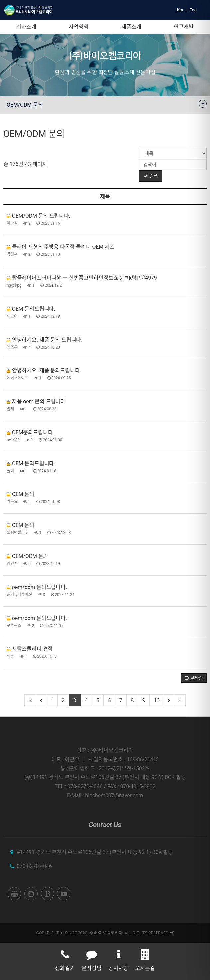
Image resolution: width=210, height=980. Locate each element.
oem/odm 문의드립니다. (37, 587)
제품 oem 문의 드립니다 (36, 402)
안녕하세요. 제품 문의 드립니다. (45, 340)
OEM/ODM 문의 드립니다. (39, 216)
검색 (151, 176)
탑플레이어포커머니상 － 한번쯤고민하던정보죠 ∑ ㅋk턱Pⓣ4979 (82, 278)
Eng (193, 10)
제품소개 (131, 27)
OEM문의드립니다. (30, 432)
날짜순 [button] (194, 678)
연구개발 (184, 27)
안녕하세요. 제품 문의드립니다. (44, 371)
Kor (180, 10)
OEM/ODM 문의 (27, 556)
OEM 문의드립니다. (31, 309)
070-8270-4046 (34, 866)
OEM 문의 (20, 494)
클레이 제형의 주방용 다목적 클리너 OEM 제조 (61, 247)
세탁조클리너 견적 (30, 649)
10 (157, 700)
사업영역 (79, 27)
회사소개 (26, 27)
